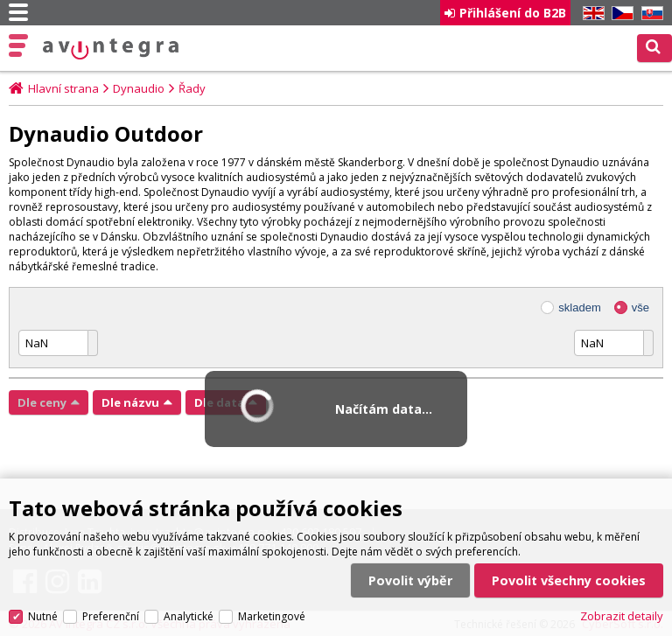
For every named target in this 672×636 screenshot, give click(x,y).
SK (649, 14)
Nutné (43, 616)
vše (640, 308)
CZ (619, 14)
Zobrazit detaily (622, 616)
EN (591, 14)
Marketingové (272, 616)
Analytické (189, 616)
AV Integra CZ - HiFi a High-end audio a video (111, 49)
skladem (579, 308)
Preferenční (111, 616)
